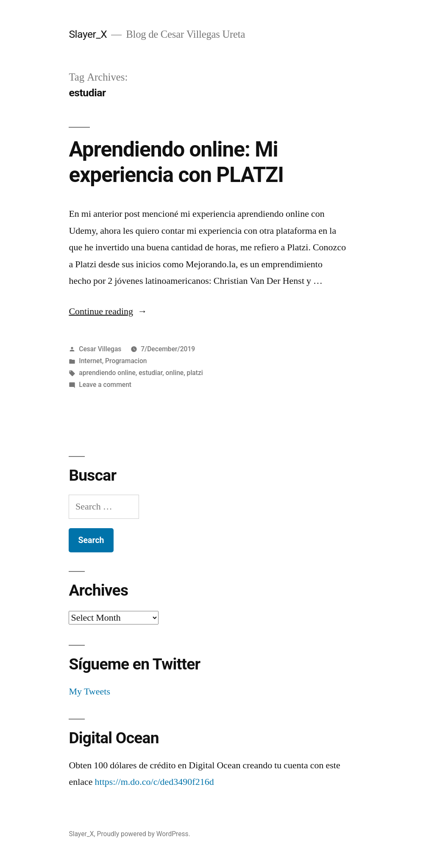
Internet (90, 361)
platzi (195, 373)
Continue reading (108, 311)
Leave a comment (105, 385)
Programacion (126, 361)
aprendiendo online (107, 373)
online (175, 373)
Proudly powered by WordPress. (144, 834)
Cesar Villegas (100, 349)
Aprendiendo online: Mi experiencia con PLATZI (176, 162)
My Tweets (89, 692)
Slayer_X (88, 34)
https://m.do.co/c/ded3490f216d (154, 782)
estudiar (150, 373)
